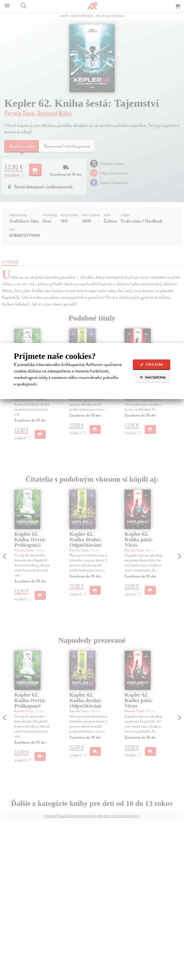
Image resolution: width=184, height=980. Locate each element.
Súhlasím (151, 365)
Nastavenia (153, 378)
